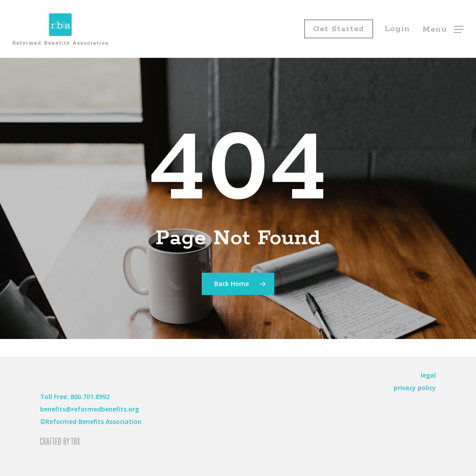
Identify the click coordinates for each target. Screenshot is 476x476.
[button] (443, 29)
